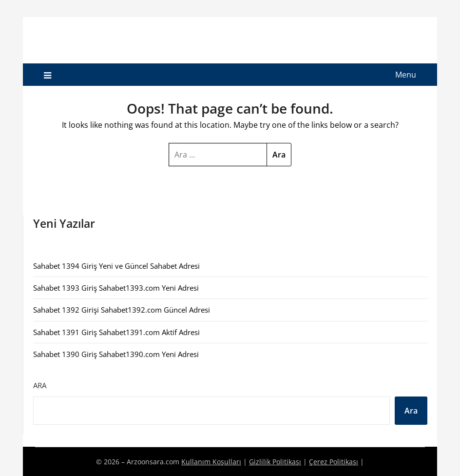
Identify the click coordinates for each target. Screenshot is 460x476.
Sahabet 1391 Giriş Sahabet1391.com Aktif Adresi (116, 332)
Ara (40, 385)
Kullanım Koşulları (211, 462)
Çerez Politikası (334, 462)
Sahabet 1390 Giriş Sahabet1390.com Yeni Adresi (116, 354)
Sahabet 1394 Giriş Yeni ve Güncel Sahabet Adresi (116, 266)
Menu (406, 75)
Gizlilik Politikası (275, 462)
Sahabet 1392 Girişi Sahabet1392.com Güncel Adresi (122, 310)
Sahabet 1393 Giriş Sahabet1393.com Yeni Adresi (116, 288)
